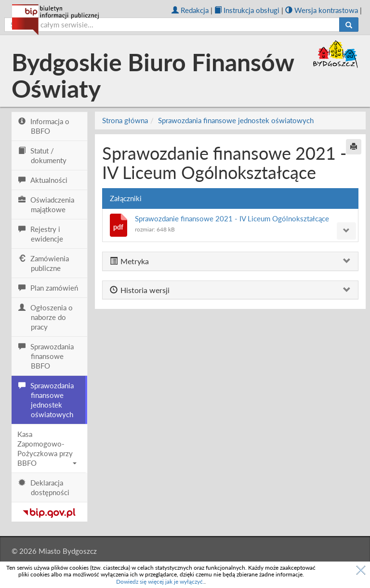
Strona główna (125, 120)
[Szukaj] (349, 25)
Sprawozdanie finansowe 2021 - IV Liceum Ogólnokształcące (232, 218)
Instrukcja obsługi (247, 10)
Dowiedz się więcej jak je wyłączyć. (160, 582)
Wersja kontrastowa (322, 10)
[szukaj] (172, 25)
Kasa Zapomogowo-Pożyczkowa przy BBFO (47, 448)
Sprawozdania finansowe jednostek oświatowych (236, 120)
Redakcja (190, 10)
